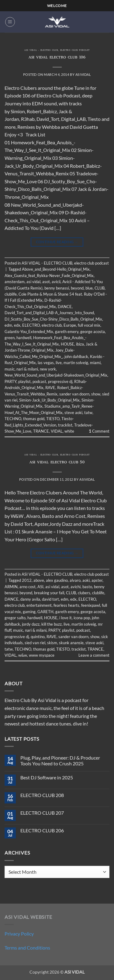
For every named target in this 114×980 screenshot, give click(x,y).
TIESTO (53, 419)
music (10, 369)
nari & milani (27, 369)
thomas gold (34, 419)
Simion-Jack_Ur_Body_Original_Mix (49, 400)
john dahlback (76, 357)
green (10, 338)
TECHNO (13, 419)
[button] (10, 22)
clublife (11, 294)
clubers (84, 593)
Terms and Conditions (27, 948)
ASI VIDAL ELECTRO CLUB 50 (57, 463)
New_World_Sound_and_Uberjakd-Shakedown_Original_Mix (56, 375)
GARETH (45, 612)
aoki (86, 580)
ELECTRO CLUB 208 (42, 795)
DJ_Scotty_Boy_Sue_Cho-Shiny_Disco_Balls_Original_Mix (53, 319)
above (39, 580)
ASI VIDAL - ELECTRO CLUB (41, 51)
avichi (76, 587)
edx (17, 325)
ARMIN (11, 587)
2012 (27, 580)
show (96, 394)
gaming (29, 612)
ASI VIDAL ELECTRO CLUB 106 (57, 58)
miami (95, 363)
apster (97, 580)
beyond (77, 288)
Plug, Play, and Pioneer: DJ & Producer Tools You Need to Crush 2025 (60, 760)
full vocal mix (89, 325)
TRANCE (41, 431)
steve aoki (73, 413)
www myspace (42, 655)
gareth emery (67, 332)
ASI (40, 587)
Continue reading (57, 242)
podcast (39, 381)
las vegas (46, 363)
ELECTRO (31, 325)
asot (46, 282)
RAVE (50, 388)
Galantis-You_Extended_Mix (29, 332)
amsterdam (15, 282)
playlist (24, 381)
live (59, 363)
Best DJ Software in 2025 (47, 777)
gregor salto (15, 618)
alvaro (75, 580)
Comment (99, 431)
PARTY (10, 381)
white (69, 431)
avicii (56, 282)
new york (48, 369)
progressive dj (60, 381)
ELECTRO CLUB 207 (42, 813)
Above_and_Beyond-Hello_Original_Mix (56, 269)
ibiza (80, 344)
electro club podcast (75, 51)
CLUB (100, 288)
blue (89, 288)
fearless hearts (66, 605)
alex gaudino (57, 580)
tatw (88, 413)
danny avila (30, 599)
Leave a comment (94, 655)
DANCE (65, 307)
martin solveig (76, 363)
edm (8, 325)
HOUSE (67, 344)
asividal (83, 74)
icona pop (82, 618)
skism (52, 643)
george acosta (93, 332)
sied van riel (35, 643)
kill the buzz (52, 624)
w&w (23, 655)
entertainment (39, 605)
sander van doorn (74, 394)
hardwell (24, 338)
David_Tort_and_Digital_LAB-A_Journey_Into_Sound (49, 313)
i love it (66, 618)
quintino (38, 637)
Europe (70, 325)
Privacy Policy (19, 934)
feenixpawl (91, 605)
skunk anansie (71, 643)
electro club (52, 325)
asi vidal (33, 282)
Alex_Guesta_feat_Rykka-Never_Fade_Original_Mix (49, 276)
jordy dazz (31, 624)
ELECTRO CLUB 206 (42, 830)
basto (87, 587)
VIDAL (57, 431)
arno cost (28, 587)
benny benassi (57, 288)
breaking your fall (49, 593)
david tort (50, 599)
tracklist (65, 425)
